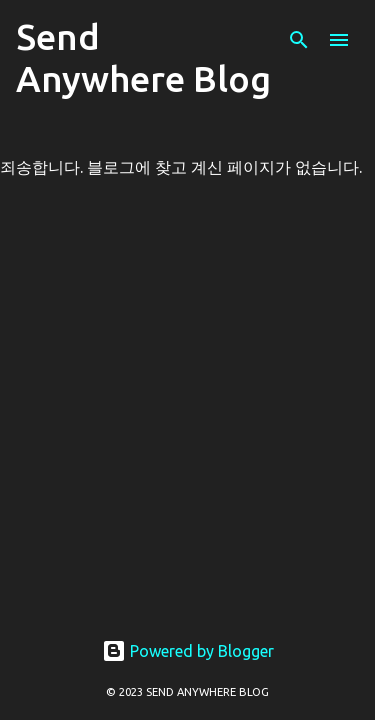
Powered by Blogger (188, 651)
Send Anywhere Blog (143, 57)
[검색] (299, 40)
